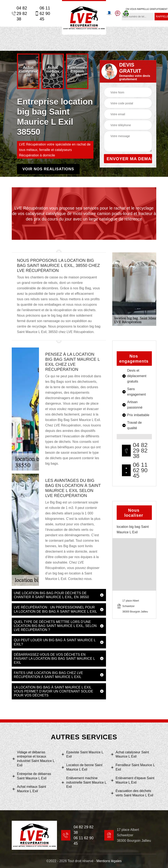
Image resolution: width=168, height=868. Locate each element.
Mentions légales (109, 861)
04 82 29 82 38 (19, 13)
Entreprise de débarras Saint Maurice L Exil (34, 776)
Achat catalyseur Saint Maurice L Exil (132, 754)
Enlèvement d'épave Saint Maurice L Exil (135, 780)
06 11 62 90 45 (42, 13)
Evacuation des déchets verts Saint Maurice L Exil (134, 793)
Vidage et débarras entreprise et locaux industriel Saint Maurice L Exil (36, 759)
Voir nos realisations (48, 169)
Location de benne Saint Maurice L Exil (84, 767)
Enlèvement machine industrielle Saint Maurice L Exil (86, 782)
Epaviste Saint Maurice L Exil (85, 754)
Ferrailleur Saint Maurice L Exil (135, 767)
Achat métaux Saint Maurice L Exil (32, 789)
